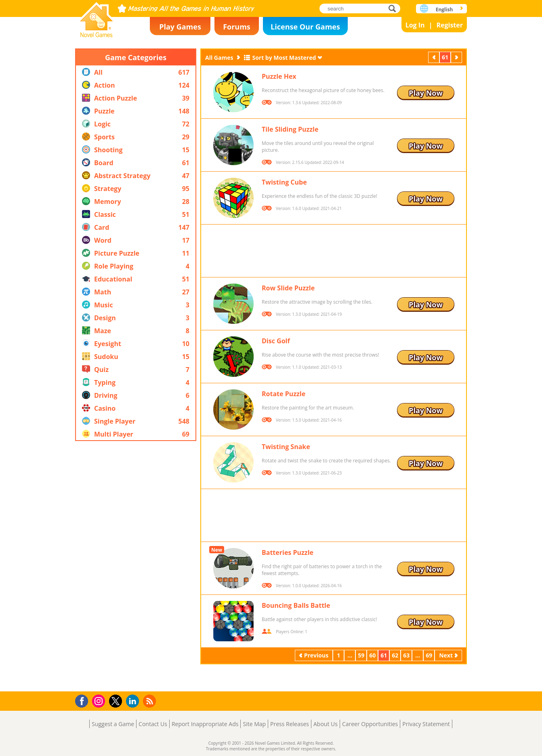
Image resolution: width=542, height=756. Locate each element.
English (444, 9)
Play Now (426, 93)
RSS (150, 701)
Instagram (100, 700)
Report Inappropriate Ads (205, 724)
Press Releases (290, 724)
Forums (237, 27)
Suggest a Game (113, 724)
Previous (435, 57)
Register (450, 25)
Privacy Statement (426, 724)
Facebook (84, 700)
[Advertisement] (136, 566)
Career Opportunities (370, 724)
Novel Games (97, 17)
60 (372, 655)
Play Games (180, 27)
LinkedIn (134, 701)
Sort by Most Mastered (284, 58)
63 (406, 655)
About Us (326, 724)
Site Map (254, 724)
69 (429, 655)
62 (395, 655)
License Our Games (305, 27)
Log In (415, 25)
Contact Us (153, 724)
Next (457, 57)
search (394, 8)
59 (361, 655)
